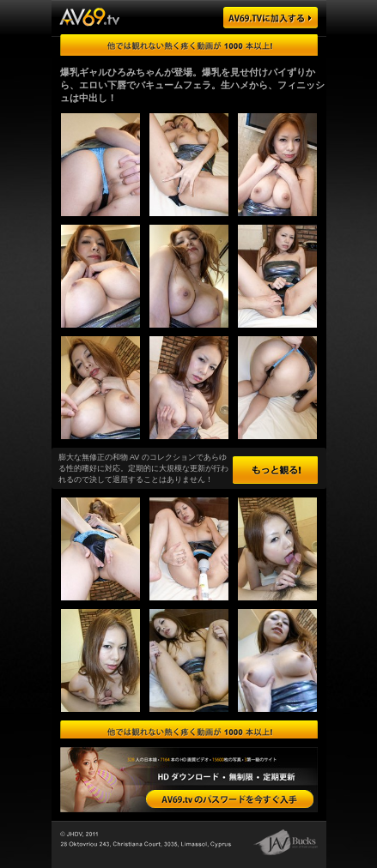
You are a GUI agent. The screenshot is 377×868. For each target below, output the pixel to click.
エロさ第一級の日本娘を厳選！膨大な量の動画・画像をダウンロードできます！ (189, 731)
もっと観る (275, 470)
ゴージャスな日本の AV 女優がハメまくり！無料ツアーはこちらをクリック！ (189, 45)
